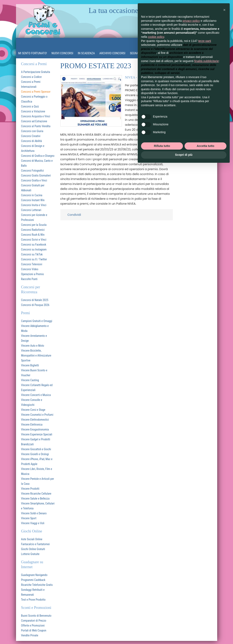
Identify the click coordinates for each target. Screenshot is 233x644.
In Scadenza (86, 53)
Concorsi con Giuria (32, 131)
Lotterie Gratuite (30, 554)
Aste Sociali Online (32, 539)
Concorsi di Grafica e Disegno (38, 156)
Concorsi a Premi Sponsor (36, 92)
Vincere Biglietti (30, 365)
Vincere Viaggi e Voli (33, 523)
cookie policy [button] (156, 37)
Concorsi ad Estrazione (34, 121)
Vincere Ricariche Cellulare (36, 494)
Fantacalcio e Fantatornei (36, 544)
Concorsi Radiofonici (33, 230)
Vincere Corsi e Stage (33, 410)
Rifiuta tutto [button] (162, 146)
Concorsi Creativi (31, 136)
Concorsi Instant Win (33, 200)
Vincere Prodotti (30, 489)
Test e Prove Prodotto (33, 600)
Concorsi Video (30, 269)
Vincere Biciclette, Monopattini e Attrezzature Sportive (36, 355)
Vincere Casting (30, 380)
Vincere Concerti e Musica (36, 395)
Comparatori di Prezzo (34, 621)
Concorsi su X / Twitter (34, 259)
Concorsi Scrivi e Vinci (34, 240)
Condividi (74, 215)
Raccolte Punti (29, 279)
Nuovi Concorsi (62, 53)
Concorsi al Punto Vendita (36, 126)
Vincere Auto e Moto (33, 346)
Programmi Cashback (33, 580)
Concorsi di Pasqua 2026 (35, 305)
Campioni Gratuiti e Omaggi (37, 321)
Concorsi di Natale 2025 (35, 300)
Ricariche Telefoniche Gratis (37, 585)
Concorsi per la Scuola (34, 225)
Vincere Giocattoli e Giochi (36, 449)
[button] (224, 10)
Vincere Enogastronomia (35, 429)
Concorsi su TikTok (32, 254)
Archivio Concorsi (112, 53)
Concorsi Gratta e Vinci (34, 180)
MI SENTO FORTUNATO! (33, 53)
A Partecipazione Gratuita (36, 72)
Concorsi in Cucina (32, 195)
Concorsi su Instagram (34, 249)
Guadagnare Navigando (34, 575)
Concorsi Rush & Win (33, 235)
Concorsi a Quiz (30, 106)
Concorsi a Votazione (33, 111)
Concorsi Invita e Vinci (34, 205)
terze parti (205, 41)
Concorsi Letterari (31, 210)
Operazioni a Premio (33, 274)
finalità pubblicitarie (206, 61)
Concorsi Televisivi (32, 264)
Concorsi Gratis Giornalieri (36, 175)
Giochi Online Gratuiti (33, 549)
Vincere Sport (29, 518)
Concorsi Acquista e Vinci (36, 116)
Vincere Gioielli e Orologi (35, 454)
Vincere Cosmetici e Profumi (37, 415)
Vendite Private (30, 635)
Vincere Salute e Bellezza (35, 499)
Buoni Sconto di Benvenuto (36, 616)
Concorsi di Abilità (32, 141)
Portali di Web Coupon (34, 630)
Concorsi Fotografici (33, 171)
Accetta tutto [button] (205, 146)
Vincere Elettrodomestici (35, 420)
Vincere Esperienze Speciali (37, 434)
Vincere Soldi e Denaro (34, 513)
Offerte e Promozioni (33, 626)
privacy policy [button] (191, 21)
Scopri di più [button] (184, 155)
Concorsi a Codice (31, 77)
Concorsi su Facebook (34, 245)
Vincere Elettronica (32, 425)
